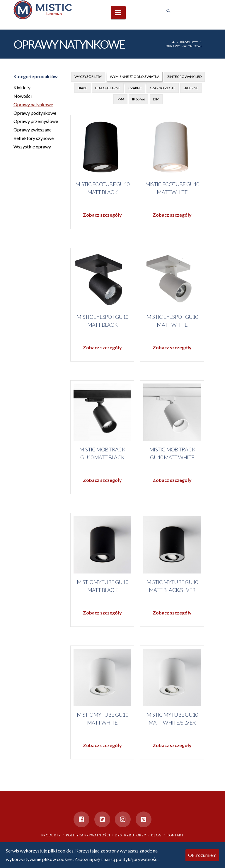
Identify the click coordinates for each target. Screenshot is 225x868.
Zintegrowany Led (184, 77)
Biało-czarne (108, 88)
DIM (156, 99)
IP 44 (120, 99)
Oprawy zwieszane (33, 130)
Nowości (23, 96)
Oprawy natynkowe (184, 46)
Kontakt (175, 835)
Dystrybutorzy (131, 835)
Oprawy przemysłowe (36, 121)
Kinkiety (22, 87)
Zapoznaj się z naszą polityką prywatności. (117, 859)
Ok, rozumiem (202, 855)
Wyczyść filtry (88, 77)
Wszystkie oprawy (32, 147)
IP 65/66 (139, 99)
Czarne (135, 88)
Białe (82, 88)
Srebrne (191, 88)
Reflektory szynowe (34, 138)
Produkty (189, 42)
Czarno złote (163, 88)
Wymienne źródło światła (135, 77)
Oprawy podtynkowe (35, 113)
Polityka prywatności (88, 835)
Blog (156, 835)
